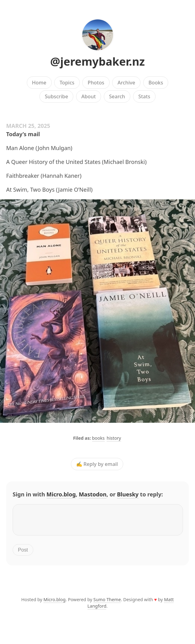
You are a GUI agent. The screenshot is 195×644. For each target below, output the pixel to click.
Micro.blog (61, 494)
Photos (96, 83)
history (114, 438)
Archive (126, 83)
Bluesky (128, 494)
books (98, 438)
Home (39, 83)
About (89, 96)
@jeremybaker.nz (97, 61)
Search (117, 96)
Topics (67, 83)
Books (156, 83)
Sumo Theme (107, 603)
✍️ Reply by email (97, 464)
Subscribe (56, 96)
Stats (144, 96)
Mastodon (93, 494)
